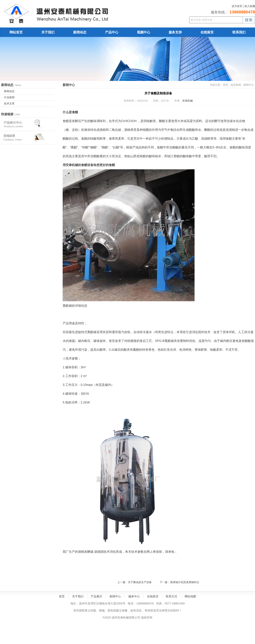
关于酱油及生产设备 (140, 582)
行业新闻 (9, 97)
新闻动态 (9, 91)
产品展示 (97, 596)
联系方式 (171, 596)
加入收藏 (250, 6)
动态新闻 (236, 85)
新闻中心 (249, 85)
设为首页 (237, 6)
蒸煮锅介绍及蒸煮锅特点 (185, 582)
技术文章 (9, 104)
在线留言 (153, 596)
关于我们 (78, 596)
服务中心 (134, 596)
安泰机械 (188, 101)
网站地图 (190, 596)
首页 (226, 85)
